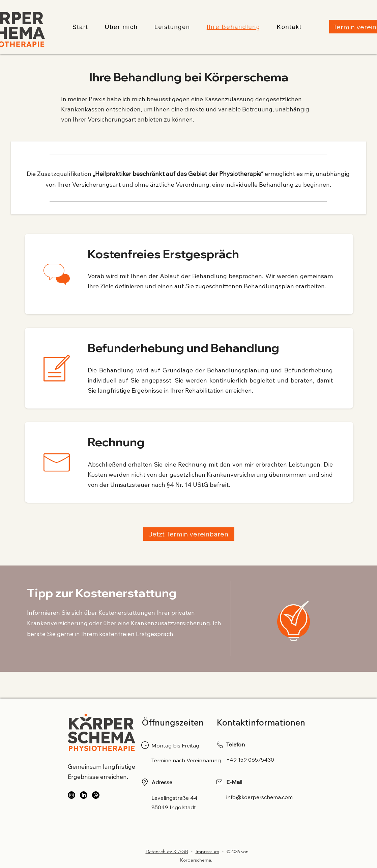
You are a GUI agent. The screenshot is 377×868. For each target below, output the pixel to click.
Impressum (207, 851)
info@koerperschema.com (259, 797)
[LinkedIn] (84, 795)
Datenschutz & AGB (167, 851)
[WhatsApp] (96, 795)
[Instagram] (71, 795)
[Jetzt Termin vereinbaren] (189, 534)
